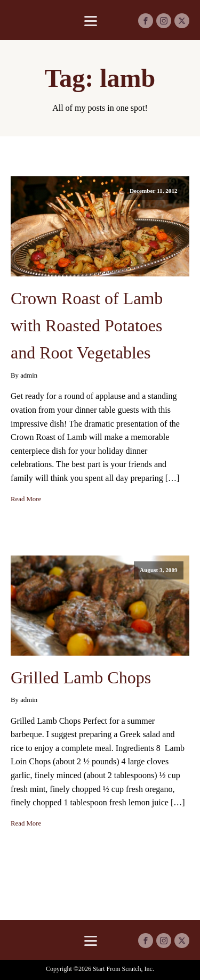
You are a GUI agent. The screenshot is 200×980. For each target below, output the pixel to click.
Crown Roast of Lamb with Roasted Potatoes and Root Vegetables (87, 325)
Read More (26, 499)
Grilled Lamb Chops (81, 677)
